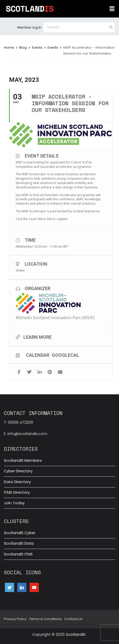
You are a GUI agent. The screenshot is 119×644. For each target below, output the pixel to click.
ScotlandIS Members (23, 460)
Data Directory (17, 482)
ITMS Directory (17, 492)
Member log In (29, 27)
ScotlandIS (76, 634)
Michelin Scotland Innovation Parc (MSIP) (55, 318)
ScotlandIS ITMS (18, 554)
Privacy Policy (15, 619)
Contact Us (73, 619)
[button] (112, 9)
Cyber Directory (18, 471)
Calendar (38, 355)
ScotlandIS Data (19, 543)
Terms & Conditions (45, 619)
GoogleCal (66, 355)
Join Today (14, 503)
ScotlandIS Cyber (20, 533)
